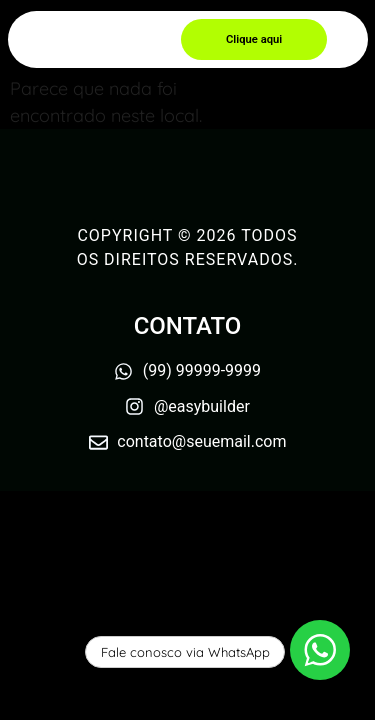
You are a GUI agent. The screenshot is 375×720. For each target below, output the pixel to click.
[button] (254, 39)
